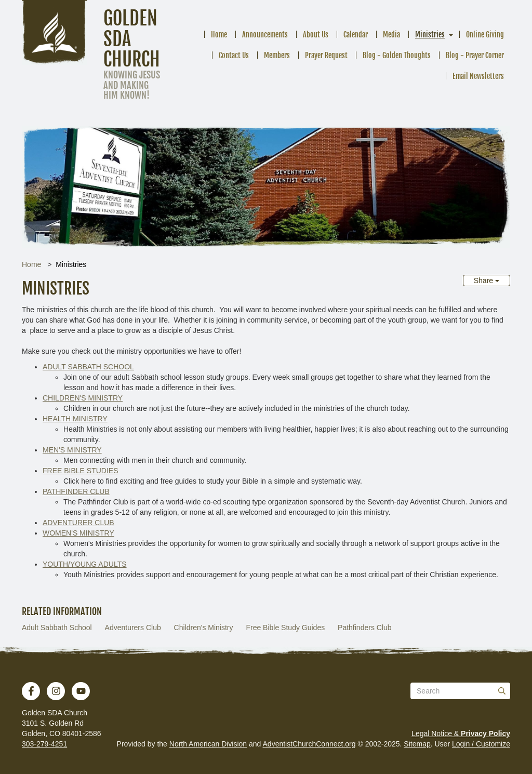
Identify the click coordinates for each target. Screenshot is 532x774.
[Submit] (502, 691)
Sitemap (417, 744)
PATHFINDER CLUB (76, 491)
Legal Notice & (461, 733)
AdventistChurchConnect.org (309, 744)
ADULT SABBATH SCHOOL (88, 367)
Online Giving (485, 35)
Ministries (430, 35)
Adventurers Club (133, 628)
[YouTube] (81, 691)
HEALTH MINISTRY (75, 419)
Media (391, 35)
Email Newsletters (478, 76)
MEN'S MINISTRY (72, 450)
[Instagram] (56, 691)
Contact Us (234, 55)
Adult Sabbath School (57, 628)
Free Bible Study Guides (285, 628)
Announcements (265, 35)
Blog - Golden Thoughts (397, 55)
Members (277, 55)
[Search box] (460, 691)
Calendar (356, 35)
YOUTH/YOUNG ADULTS (85, 564)
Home (219, 35)
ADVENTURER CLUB (78, 523)
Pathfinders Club (365, 628)
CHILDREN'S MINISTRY (83, 398)
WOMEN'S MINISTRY (78, 533)
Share (487, 281)
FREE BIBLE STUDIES (80, 471)
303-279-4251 (44, 744)
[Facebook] (31, 691)
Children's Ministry (204, 628)
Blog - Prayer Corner (475, 55)
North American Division (208, 744)
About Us (316, 35)
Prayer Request (326, 55)
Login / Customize (481, 744)
